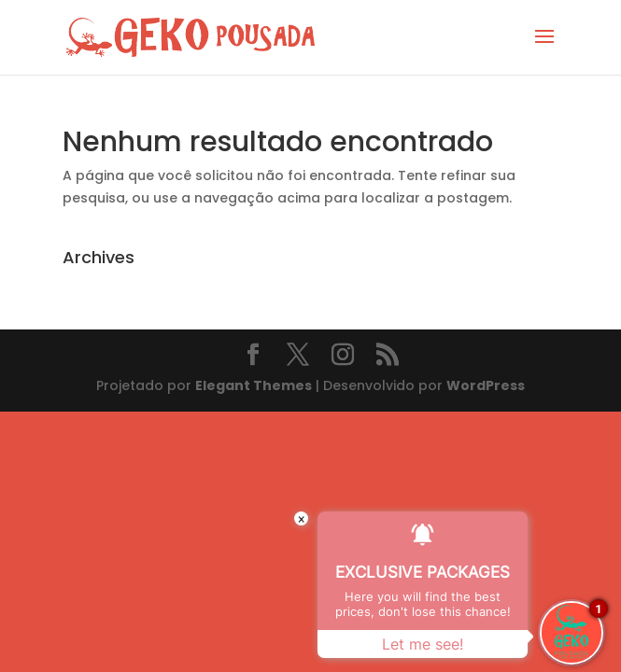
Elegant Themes (254, 385)
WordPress (486, 385)
